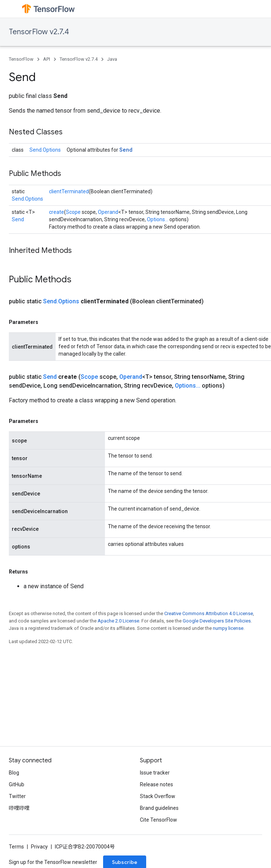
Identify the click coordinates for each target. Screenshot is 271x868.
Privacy (39, 847)
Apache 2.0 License (118, 621)
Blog (14, 773)
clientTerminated (69, 191)
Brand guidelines (159, 808)
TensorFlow (21, 59)
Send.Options (45, 150)
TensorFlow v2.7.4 (39, 32)
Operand (108, 212)
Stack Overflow (158, 796)
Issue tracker (155, 773)
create (57, 212)
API (47, 59)
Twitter (17, 796)
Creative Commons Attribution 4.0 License (209, 613)
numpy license (228, 628)
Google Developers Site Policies (217, 621)
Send (126, 150)
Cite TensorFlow (159, 820)
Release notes (156, 784)
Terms (16, 847)
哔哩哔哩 (19, 808)
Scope (73, 212)
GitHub (17, 784)
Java (112, 59)
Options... (158, 219)
